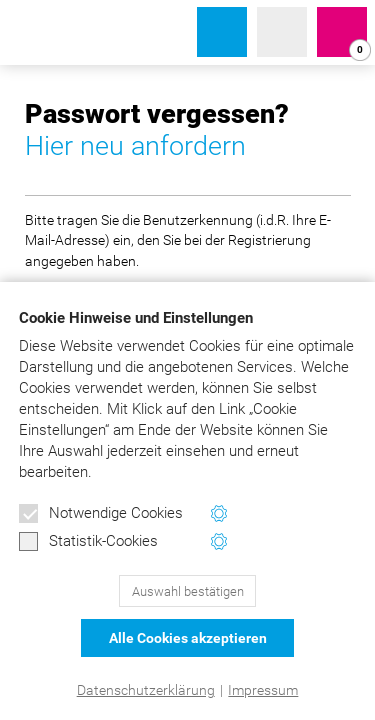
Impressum (263, 690)
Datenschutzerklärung (146, 690)
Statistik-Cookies (88, 542)
